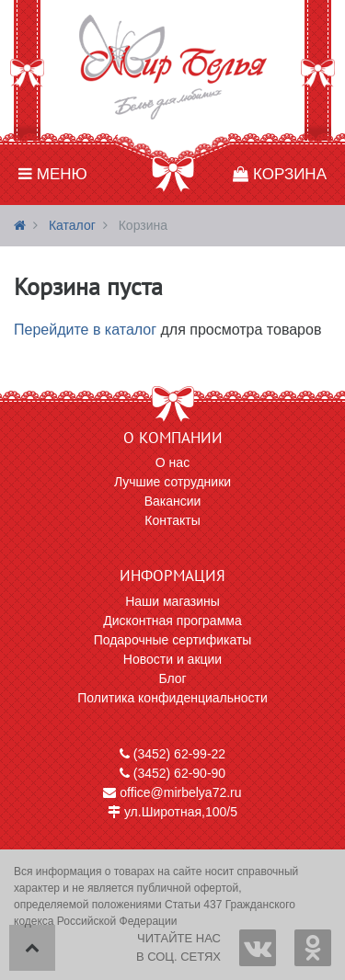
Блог (172, 678)
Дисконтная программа (172, 621)
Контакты (172, 520)
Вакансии (173, 501)
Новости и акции (172, 659)
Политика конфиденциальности (172, 698)
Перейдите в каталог (85, 330)
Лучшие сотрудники (172, 482)
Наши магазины (172, 601)
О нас (172, 462)
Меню (53, 174)
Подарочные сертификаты (173, 640)
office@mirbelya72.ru (172, 792)
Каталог (72, 225)
